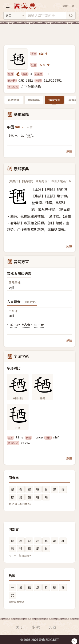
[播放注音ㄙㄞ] (49, 65)
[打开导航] (8, 6)
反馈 (69, 152)
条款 (36, 627)
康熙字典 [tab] (34, 100)
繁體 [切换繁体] (65, 6)
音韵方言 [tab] (54, 100)
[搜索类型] (15, 16)
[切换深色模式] (73, 6)
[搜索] (71, 16)
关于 (20, 627)
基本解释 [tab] (14, 100)
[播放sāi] (47, 54)
